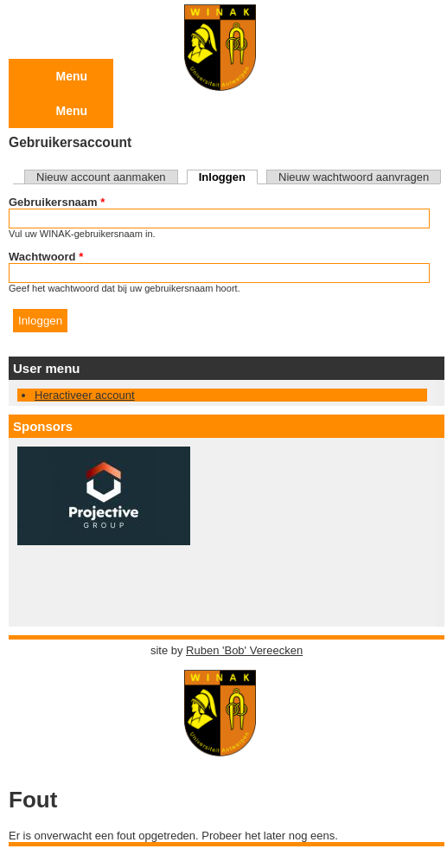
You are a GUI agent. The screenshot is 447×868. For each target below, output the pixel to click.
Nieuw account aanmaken (101, 177)
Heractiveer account (85, 395)
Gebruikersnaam (57, 202)
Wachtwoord (46, 257)
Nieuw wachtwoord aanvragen (354, 177)
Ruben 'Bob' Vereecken (244, 650)
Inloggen (228, 177)
